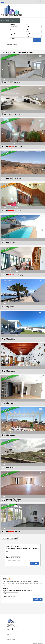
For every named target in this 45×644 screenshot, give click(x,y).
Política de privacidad (15, 561)
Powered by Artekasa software (38, 643)
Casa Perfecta (10, 624)
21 (41, 313)
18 (41, 56)
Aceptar (13, 561)
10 (41, 377)
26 (41, 216)
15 (41, 120)
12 (41, 184)
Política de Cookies (11, 640)
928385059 (10, 630)
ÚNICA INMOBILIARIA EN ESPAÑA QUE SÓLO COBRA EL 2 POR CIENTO (21, 581)
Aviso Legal (9, 634)
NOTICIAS (6, 579)
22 (41, 409)
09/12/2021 (5, 584)
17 (41, 88)
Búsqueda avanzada (12, 45)
